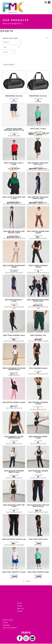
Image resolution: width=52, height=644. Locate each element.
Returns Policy (8, 620)
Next (28, 581)
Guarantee (6, 625)
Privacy (5, 622)
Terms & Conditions (10, 628)
